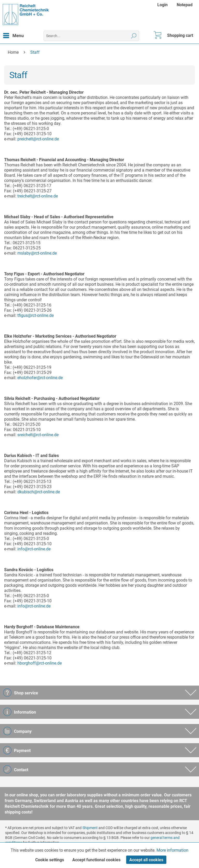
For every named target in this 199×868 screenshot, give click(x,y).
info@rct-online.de (34, 549)
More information (172, 850)
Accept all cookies (146, 860)
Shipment (90, 828)
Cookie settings (50, 860)
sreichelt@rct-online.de (38, 435)
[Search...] (91, 36)
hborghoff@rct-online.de (40, 663)
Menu (13, 35)
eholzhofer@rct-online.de (40, 378)
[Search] (134, 36)
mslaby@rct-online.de (37, 253)
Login (162, 5)
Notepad (185, 5)
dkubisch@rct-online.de (39, 492)
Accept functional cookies (96, 860)
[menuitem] (163, 5)
